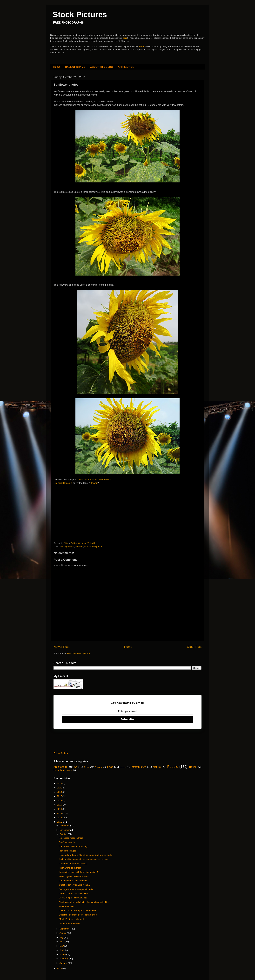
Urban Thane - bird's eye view (74, 893)
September (65, 929)
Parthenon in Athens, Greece (73, 864)
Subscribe (127, 719)
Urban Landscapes (63, 770)
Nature (88, 547)
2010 (60, 968)
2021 (60, 788)
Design (98, 767)
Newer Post (61, 647)
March (63, 954)
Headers (123, 767)
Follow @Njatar (61, 753)
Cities (87, 767)
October (64, 834)
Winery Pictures (67, 906)
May (62, 946)
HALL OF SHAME (75, 67)
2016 (60, 801)
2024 (60, 783)
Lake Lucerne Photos (69, 923)
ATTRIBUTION (126, 67)
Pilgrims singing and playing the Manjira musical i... (84, 902)
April (62, 950)
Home (57, 67)
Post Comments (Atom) (78, 653)
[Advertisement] (78, 509)
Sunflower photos (67, 842)
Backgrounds (68, 547)
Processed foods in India (71, 838)
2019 (60, 792)
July (62, 937)
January (64, 963)
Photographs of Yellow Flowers (94, 480)
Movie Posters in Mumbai (71, 919)
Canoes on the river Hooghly (73, 881)
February (64, 959)
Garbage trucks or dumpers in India (76, 889)
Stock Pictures (80, 15)
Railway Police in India (70, 868)
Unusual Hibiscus (63, 483)
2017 (60, 796)
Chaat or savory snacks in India (74, 885)
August (63, 933)
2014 (60, 809)
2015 (60, 805)
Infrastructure (138, 767)
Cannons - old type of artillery (73, 846)
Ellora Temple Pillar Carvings (73, 898)
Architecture (60, 767)
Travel (192, 767)
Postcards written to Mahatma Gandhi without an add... (86, 855)
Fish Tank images (68, 851)
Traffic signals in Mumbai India (74, 876)
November (65, 830)
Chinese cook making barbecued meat (78, 911)
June (62, 942)
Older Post (194, 647)
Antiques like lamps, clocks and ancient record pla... (84, 859)
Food (110, 767)
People (173, 767)
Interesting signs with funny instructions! (78, 872)
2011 (60, 822)
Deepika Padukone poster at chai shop (78, 915)
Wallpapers (97, 547)
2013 (60, 813)
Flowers (94, 483)
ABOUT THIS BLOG (102, 67)
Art (76, 767)
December (65, 826)
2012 (60, 818)
